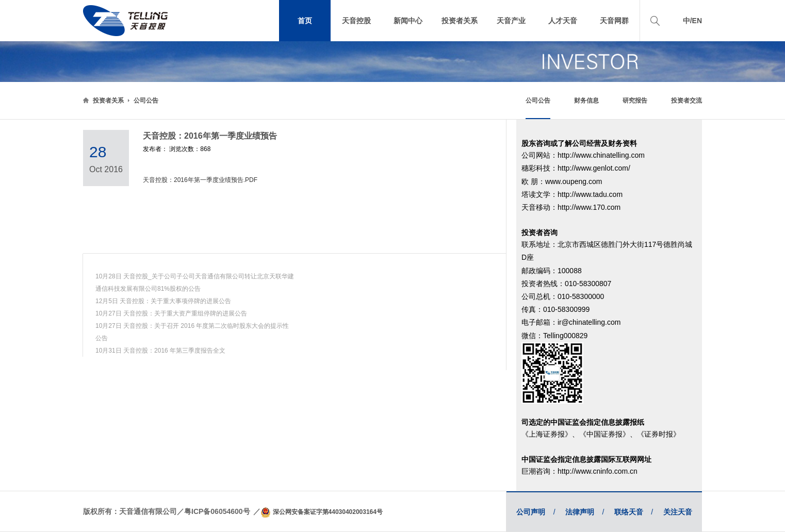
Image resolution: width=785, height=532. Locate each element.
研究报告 (635, 101)
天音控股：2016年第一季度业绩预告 (210, 136)
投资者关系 (108, 101)
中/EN (692, 21)
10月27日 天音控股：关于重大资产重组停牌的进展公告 (171, 313)
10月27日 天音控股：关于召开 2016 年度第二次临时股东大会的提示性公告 (192, 332)
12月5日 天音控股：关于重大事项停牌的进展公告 (163, 301)
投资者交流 (686, 101)
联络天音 (634, 512)
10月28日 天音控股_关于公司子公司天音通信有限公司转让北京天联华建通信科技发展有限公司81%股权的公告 (195, 282)
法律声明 (585, 512)
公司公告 (146, 101)
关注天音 (678, 512)
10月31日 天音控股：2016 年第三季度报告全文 (160, 351)
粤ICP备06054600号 (217, 511)
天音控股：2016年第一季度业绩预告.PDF (200, 180)
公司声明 (536, 512)
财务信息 (586, 101)
